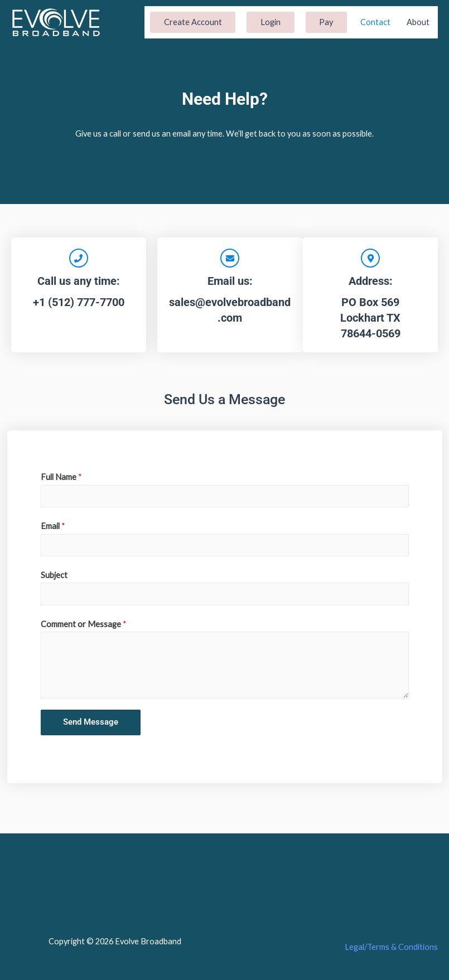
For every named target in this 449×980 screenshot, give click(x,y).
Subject (54, 575)
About (418, 22)
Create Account (193, 22)
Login (271, 22)
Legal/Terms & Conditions (391, 947)
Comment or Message (84, 624)
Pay (326, 22)
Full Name (61, 477)
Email (53, 526)
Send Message (91, 722)
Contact (375, 22)
